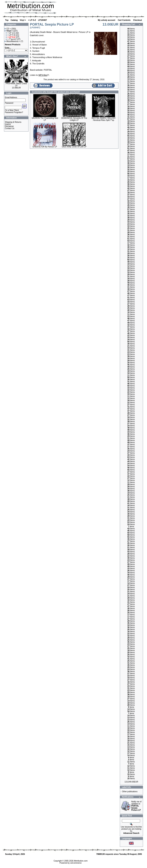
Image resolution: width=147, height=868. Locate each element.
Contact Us (9, 128)
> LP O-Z (32, 20)
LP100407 (42, 20)
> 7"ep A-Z (11, 39)
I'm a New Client (12, 110)
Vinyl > (23, 20)
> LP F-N (11, 35)
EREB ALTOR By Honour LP (45, 147)
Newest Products (13, 45)
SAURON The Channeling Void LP (45, 119)
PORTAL (48, 70)
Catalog (14, 20)
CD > (8, 29)
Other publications (130, 792)
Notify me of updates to (136, 806)
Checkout (138, 20)
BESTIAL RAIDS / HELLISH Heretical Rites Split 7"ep (104, 119)
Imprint (8, 124)
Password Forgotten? (14, 112)
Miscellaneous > (12, 41)
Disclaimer (9, 126)
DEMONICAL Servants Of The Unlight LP (74, 119)
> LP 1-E (10, 33)
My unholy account (107, 20)
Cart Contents (125, 20)
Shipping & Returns (13, 122)
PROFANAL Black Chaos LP (16, 85)
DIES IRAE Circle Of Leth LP (74, 147)
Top (7, 20)
